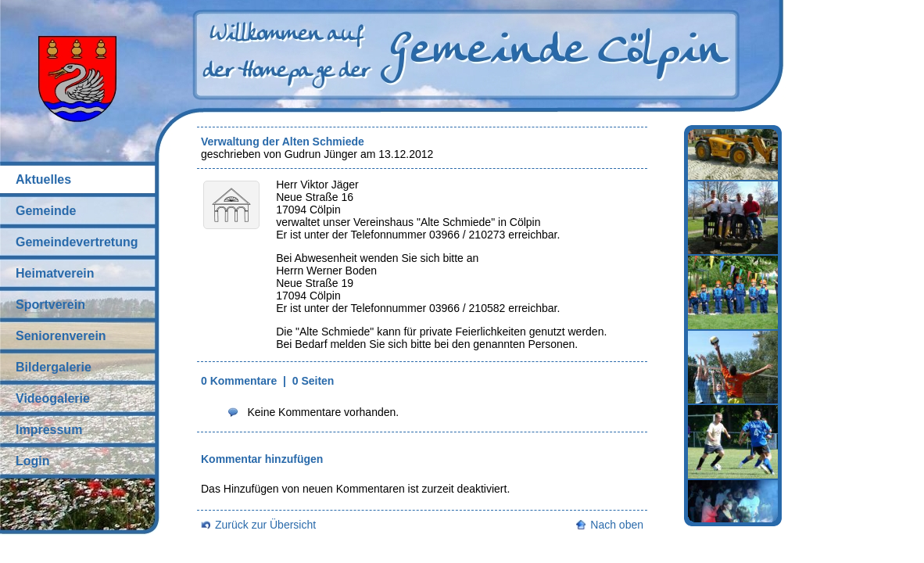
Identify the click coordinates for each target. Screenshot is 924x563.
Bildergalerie (54, 367)
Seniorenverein (61, 336)
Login (33, 461)
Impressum (49, 430)
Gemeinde (46, 211)
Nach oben (617, 525)
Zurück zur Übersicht (265, 525)
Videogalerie (53, 398)
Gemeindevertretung (77, 242)
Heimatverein (55, 273)
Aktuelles (43, 179)
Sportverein (50, 305)
